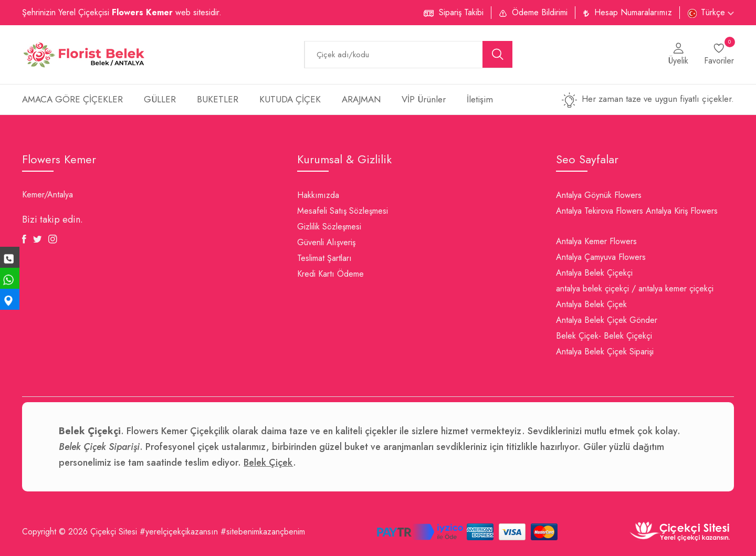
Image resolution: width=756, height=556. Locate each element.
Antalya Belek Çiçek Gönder (607, 320)
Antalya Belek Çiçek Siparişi (605, 352)
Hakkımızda (318, 195)
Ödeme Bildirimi (540, 12)
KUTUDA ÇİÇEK (290, 99)
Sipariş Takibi (461, 12)
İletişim (480, 99)
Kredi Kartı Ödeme (330, 274)
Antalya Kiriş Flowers (682, 211)
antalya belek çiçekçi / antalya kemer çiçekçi (635, 289)
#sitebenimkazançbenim (263, 532)
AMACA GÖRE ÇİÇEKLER (72, 99)
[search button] (498, 54)
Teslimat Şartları (324, 258)
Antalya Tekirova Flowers (600, 211)
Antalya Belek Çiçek (591, 304)
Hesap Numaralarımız (633, 12)
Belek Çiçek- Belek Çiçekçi (604, 336)
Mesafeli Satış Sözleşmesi (343, 211)
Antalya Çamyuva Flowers (601, 257)
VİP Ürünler (424, 99)
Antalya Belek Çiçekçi (594, 273)
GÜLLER (160, 99)
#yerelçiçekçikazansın (179, 532)
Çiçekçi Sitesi (114, 532)
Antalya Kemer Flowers (596, 241)
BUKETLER (218, 99)
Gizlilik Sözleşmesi (329, 227)
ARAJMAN (361, 99)
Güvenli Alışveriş (326, 242)
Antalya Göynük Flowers (599, 195)
